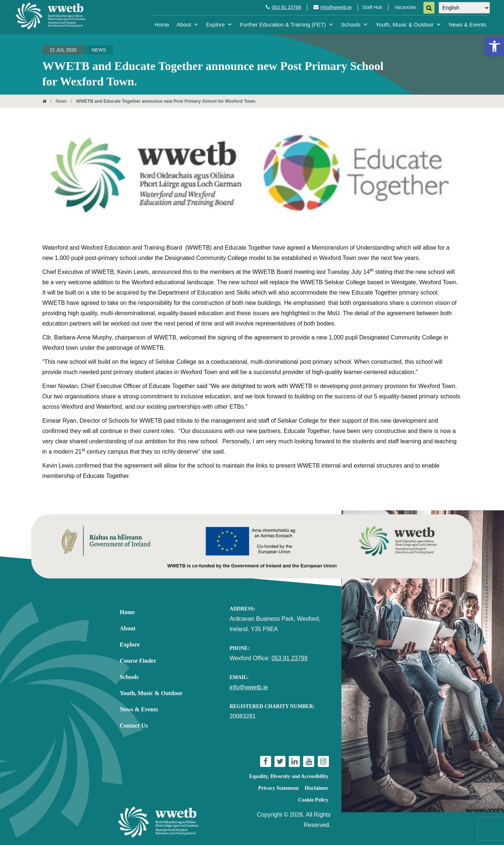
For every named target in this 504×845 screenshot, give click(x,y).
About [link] (188, 24)
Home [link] (162, 24)
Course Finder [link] (138, 661)
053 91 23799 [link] (287, 7)
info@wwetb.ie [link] (336, 7)
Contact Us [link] (134, 726)
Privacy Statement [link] (278, 788)
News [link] (99, 50)
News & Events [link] (468, 24)
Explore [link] (219, 24)
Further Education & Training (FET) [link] (287, 24)
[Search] (429, 8)
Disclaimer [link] (317, 788)
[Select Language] (464, 8)
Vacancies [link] (405, 7)
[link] (494, 46)
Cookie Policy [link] (313, 800)
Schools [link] (355, 24)
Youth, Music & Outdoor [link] (409, 24)
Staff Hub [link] (372, 7)
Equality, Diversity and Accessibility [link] (289, 776)
